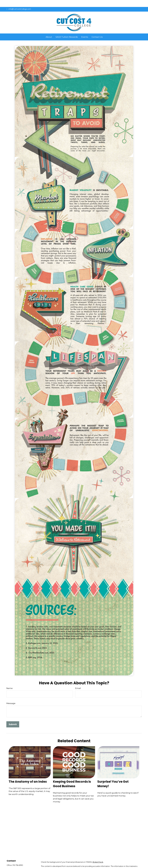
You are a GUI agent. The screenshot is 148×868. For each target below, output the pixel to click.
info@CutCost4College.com (19, 2)
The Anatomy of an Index (28, 775)
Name (9, 681)
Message (11, 696)
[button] (49, 30)
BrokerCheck (98, 855)
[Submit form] (13, 717)
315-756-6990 (18, 858)
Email (78, 681)
